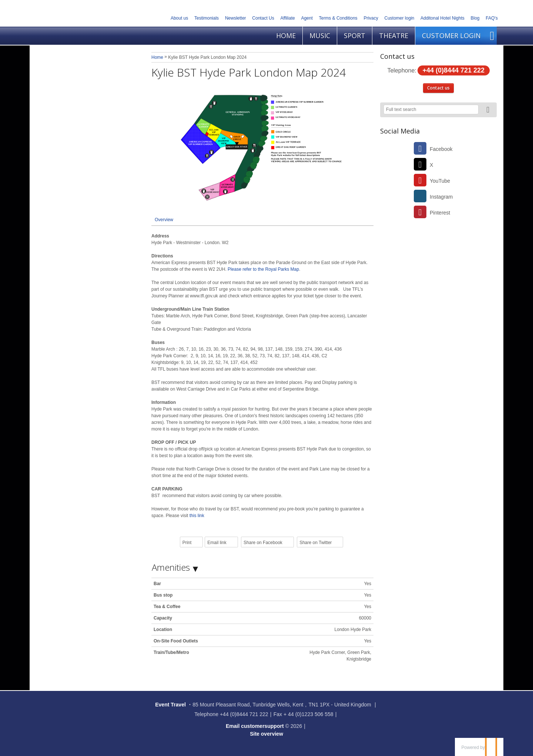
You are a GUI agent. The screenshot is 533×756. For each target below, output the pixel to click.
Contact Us (263, 18)
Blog (475, 18)
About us (179, 18)
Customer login (400, 18)
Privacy (371, 18)
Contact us (438, 88)
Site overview (266, 734)
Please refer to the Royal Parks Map (263, 269)
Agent (307, 18)
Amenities (171, 567)
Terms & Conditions (338, 18)
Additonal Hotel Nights (443, 18)
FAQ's (492, 18)
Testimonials (207, 18)
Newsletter (236, 18)
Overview (164, 220)
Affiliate (288, 18)
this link (197, 516)
